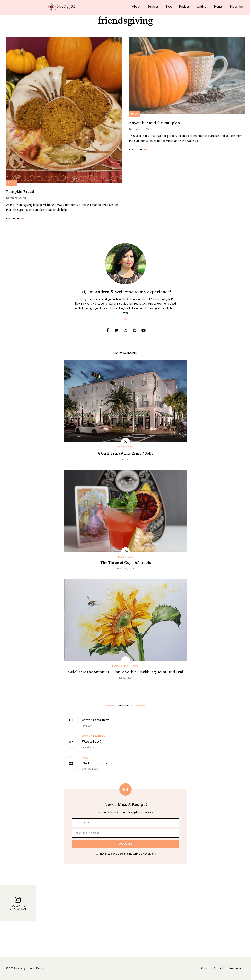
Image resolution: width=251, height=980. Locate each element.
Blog (169, 7)
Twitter (116, 330)
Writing (201, 7)
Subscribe (236, 7)
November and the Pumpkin (155, 123)
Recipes (184, 7)
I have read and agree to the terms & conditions (127, 854)
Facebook (107, 330)
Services (153, 7)
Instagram (125, 330)
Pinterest (135, 330)
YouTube (144, 330)
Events (218, 7)
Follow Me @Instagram (18, 907)
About (136, 7)
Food (12, 183)
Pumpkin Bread (20, 191)
